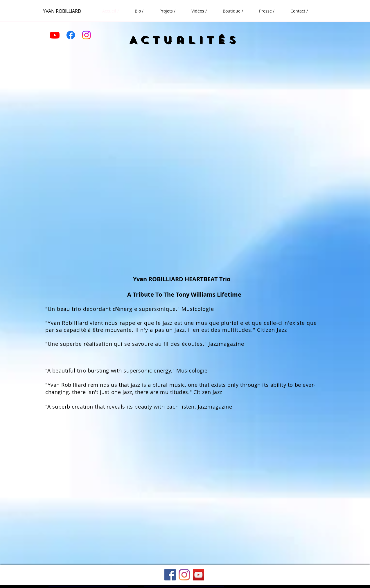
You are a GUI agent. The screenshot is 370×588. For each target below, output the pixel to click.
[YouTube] (199, 575)
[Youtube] (55, 35)
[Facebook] (71, 35)
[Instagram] (86, 35)
